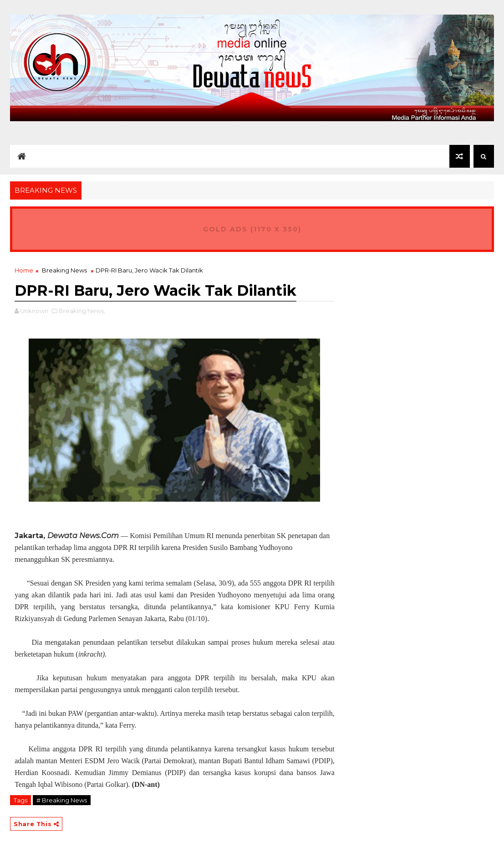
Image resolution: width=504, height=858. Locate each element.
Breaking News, (82, 311)
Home (24, 270)
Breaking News (64, 270)
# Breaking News (62, 800)
